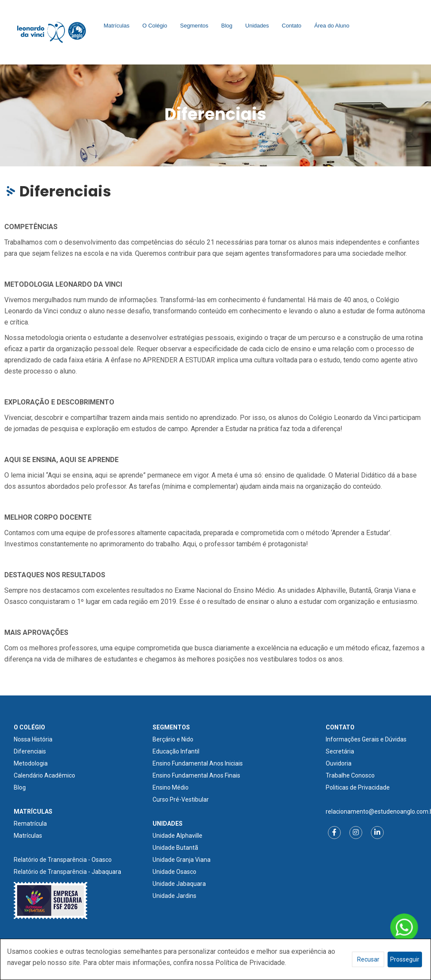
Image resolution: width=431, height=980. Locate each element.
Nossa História (33, 739)
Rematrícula (30, 824)
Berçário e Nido (173, 739)
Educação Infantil (176, 751)
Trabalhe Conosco (350, 775)
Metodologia (31, 763)
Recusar (368, 959)
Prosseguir (405, 959)
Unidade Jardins (174, 896)
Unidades (257, 26)
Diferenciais (30, 751)
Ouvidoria (339, 763)
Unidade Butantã (175, 848)
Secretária (340, 751)
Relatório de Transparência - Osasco (63, 860)
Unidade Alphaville (177, 836)
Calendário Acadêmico (44, 775)
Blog (227, 26)
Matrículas (116, 26)
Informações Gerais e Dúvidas (366, 739)
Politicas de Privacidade (358, 787)
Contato (292, 26)
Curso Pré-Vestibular (181, 799)
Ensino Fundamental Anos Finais (196, 775)
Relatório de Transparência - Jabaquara (67, 872)
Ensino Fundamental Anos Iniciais (198, 763)
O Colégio (155, 26)
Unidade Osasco (174, 872)
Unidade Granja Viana (182, 860)
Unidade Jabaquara (179, 884)
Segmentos (194, 26)
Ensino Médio (171, 787)
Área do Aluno (332, 26)
